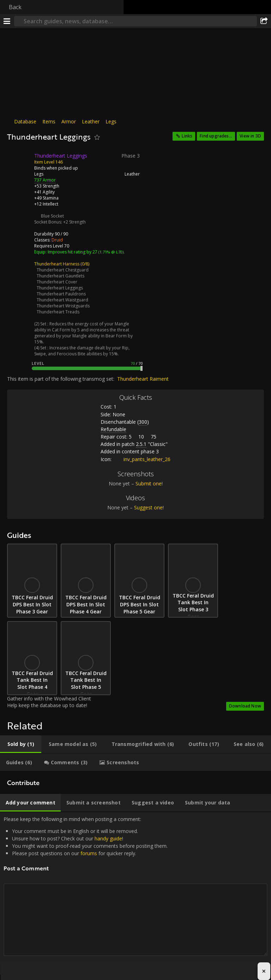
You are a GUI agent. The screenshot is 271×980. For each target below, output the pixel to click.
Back (15, 7)
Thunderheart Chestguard (63, 270)
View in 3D (250, 136)
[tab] (21, 744)
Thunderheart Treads (58, 312)
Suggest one (148, 507)
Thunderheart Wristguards (63, 306)
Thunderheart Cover (57, 282)
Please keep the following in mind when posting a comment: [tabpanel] (135, 894)
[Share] (264, 21)
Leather (91, 121)
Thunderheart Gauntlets (61, 276)
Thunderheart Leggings (60, 288)
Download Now (245, 706)
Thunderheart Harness (57, 264)
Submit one (149, 483)
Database (25, 121)
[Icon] (19, 161)
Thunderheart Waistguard (62, 300)
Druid (57, 240)
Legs (111, 121)
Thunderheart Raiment (143, 379)
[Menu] (7, 21)
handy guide (108, 838)
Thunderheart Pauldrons (61, 294)
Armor (69, 121)
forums (89, 853)
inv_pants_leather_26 (142, 459)
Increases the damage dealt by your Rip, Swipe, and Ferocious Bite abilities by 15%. (82, 351)
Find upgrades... (216, 136)
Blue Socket (52, 216)
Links (187, 136)
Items (49, 121)
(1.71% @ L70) (110, 252)
